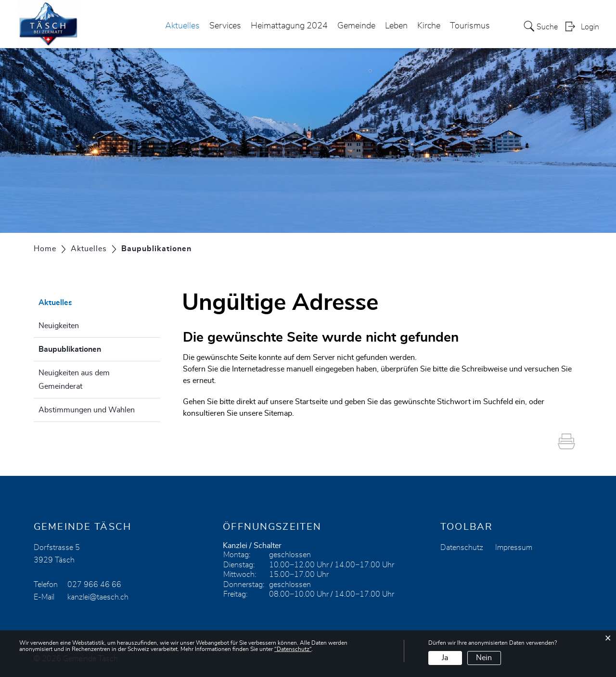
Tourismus (470, 26)
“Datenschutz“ (293, 649)
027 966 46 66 (94, 585)
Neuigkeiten (59, 326)
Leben (396, 26)
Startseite (311, 402)
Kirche (429, 26)
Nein (484, 658)
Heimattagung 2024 (289, 26)
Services (225, 26)
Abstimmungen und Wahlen (87, 410)
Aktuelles (182, 26)
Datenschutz (462, 548)
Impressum (514, 548)
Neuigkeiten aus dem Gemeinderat (74, 380)
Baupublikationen (94, 348)
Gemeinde (356, 26)
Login (590, 27)
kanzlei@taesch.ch (98, 597)
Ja (445, 658)
